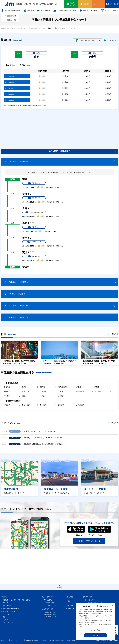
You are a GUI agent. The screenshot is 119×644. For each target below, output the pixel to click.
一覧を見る (114, 334)
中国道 (42, 396)
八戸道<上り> (34, 183)
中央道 (24, 387)
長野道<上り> (34, 256)
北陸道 (61, 391)
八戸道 (37, 53)
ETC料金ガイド (111, 40)
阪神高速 (43, 405)
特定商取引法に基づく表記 (57, 640)
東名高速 (7, 387)
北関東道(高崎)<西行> (34, 212)
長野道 (92, 53)
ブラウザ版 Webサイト (51, 603)
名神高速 (7, 396)
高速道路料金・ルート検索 (65, 11)
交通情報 (4, 597)
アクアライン (27, 391)
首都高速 (7, 405)
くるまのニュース (109, 11)
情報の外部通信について (73, 640)
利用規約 (44, 640)
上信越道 (43, 391)
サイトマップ (4, 640)
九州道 (61, 396)
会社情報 (70, 605)
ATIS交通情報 (48, 600)
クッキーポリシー (96, 630)
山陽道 (24, 396)
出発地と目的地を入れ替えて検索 (88, 40)
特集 (4, 617)
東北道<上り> (34, 198)
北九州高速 (80, 405)
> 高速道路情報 (22, 28)
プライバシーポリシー (17, 640)
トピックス (6, 614)
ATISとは (71, 609)
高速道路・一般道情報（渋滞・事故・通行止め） (18, 600)
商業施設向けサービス (50, 612)
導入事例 (70, 597)
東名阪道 (98, 391)
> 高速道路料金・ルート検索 (37, 28)
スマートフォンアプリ (50, 605)
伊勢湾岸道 (80, 391)
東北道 (79, 387)
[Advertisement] (60, 127)
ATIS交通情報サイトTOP (8, 28)
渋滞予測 (29, 11)
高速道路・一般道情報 (10, 11)
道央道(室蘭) (63, 387)
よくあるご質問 (90, 600)
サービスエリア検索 (88, 11)
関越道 (97, 387)
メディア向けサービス (50, 617)
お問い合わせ (88, 597)
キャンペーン (7, 620)
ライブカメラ (44, 11)
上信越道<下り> (34, 242)
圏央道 (42, 387)
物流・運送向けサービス (51, 614)
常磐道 (6, 391)
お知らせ (70, 601)
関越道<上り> (34, 227)
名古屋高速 (26, 405)
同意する (95, 635)
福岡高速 (61, 405)
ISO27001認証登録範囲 (32, 640)
